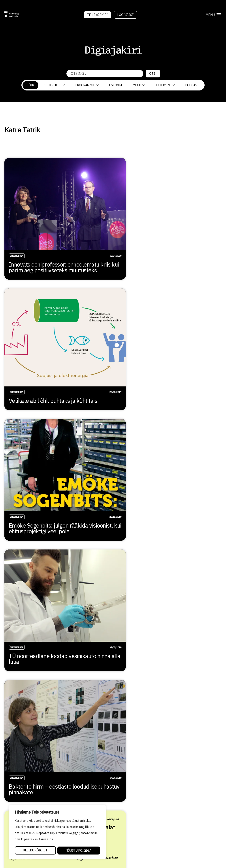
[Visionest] (12, 15)
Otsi (153, 73)
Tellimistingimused (133, 845)
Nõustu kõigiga (79, 851)
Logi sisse (126, 15)
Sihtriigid (55, 85)
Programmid (87, 85)
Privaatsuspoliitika (134, 838)
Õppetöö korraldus (132, 826)
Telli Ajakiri (97, 15)
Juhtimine (165, 85)
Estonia (116, 85)
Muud (139, 85)
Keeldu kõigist (35, 851)
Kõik (30, 85)
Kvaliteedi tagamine (134, 832)
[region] (57, 832)
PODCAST (192, 85)
